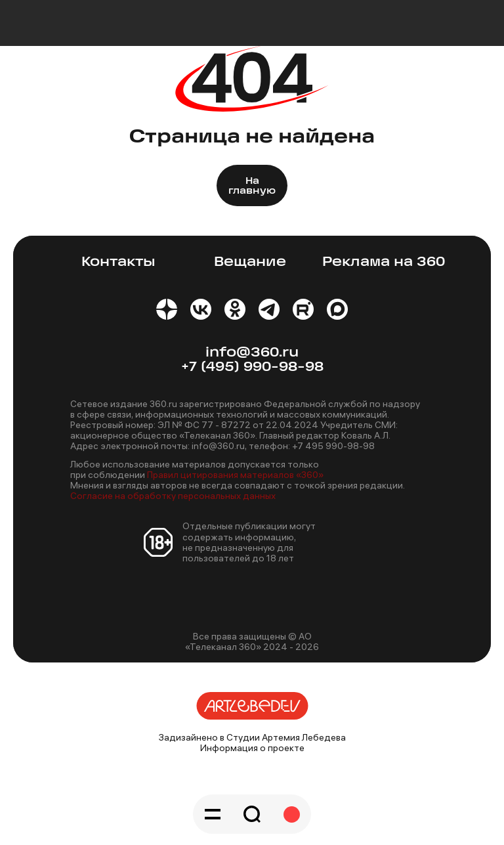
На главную (252, 186)
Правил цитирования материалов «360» (235, 475)
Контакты (118, 262)
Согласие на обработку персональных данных (173, 496)
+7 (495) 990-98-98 (252, 367)
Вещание (250, 262)
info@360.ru (252, 353)
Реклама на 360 (384, 262)
